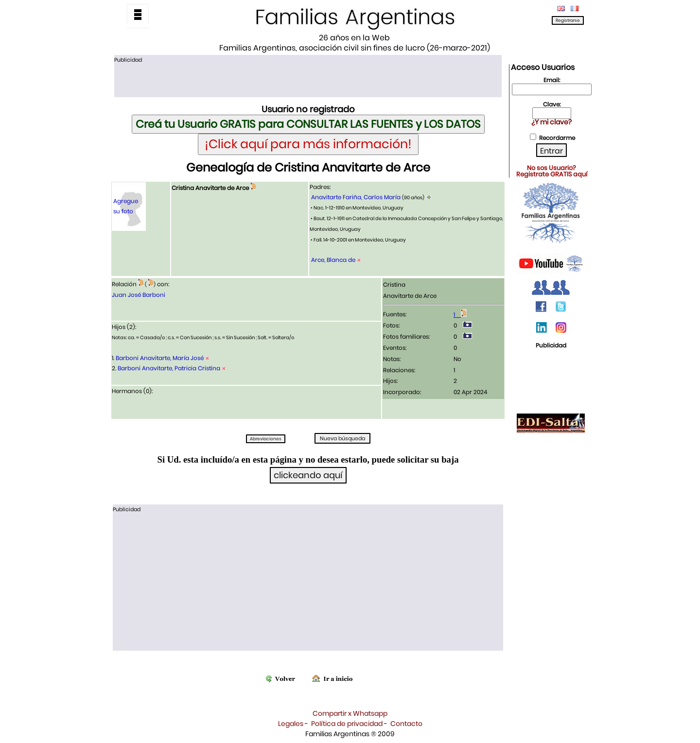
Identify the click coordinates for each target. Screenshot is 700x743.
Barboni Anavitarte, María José (160, 358)
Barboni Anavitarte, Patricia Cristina (169, 368)
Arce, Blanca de (333, 260)
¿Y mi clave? (551, 122)
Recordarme (557, 138)
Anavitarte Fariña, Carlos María (356, 197)
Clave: (552, 104)
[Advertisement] (308, 79)
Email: (552, 80)
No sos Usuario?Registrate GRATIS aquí (552, 171)
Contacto (406, 724)
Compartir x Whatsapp (350, 713)
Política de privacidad (347, 724)
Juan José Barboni (139, 295)
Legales (291, 724)
